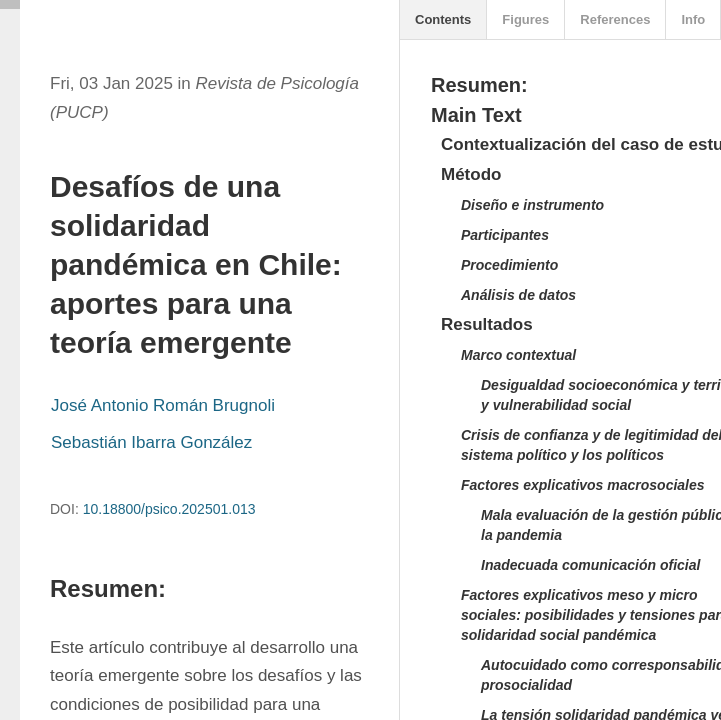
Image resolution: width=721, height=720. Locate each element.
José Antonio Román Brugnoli (163, 405)
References (615, 19)
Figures (525, 19)
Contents (443, 19)
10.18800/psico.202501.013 (169, 509)
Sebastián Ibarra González (151, 442)
